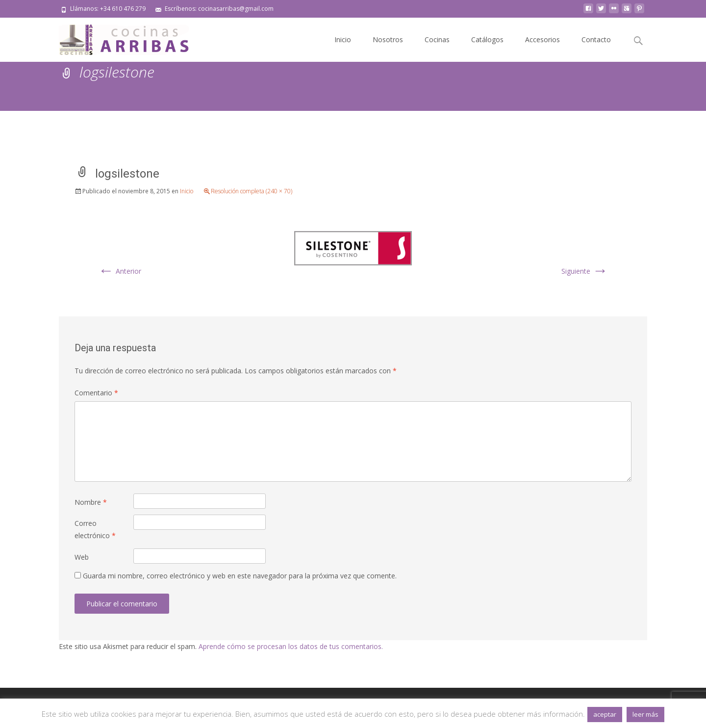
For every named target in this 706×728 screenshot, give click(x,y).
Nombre (91, 502)
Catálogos (487, 39)
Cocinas (437, 39)
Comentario (96, 393)
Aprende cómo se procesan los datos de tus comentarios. (291, 646)
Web (82, 557)
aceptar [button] (605, 714)
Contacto (596, 39)
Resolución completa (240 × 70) (252, 191)
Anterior (120, 271)
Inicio (343, 39)
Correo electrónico (95, 529)
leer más (645, 714)
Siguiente (585, 271)
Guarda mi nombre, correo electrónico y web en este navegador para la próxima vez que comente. (240, 576)
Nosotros (388, 39)
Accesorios (542, 39)
